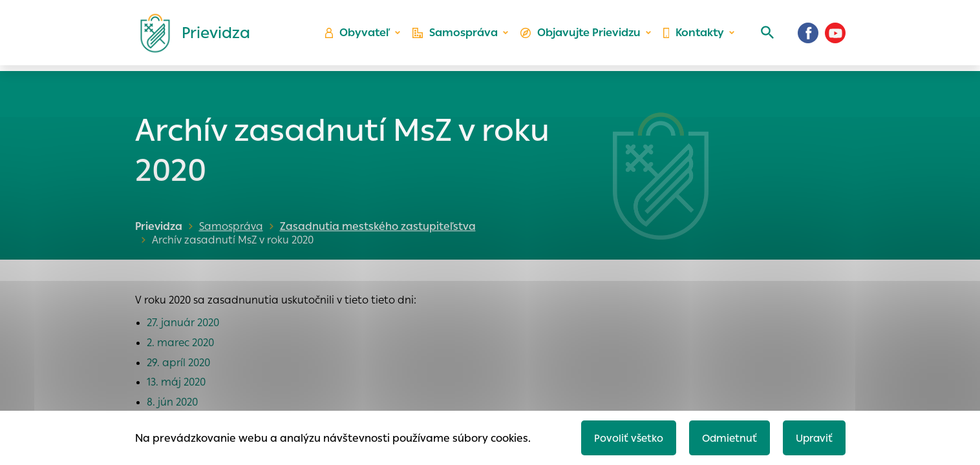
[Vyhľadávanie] (765, 36)
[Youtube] (835, 36)
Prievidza (159, 226)
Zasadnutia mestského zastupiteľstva (375, 226)
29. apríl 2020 (178, 363)
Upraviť (813, 437)
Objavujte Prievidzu (581, 36)
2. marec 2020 (180, 343)
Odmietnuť (726, 437)
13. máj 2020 (176, 382)
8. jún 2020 (172, 402)
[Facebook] (808, 36)
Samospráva (458, 36)
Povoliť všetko (623, 437)
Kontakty (693, 36)
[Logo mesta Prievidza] (190, 36)
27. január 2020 (183, 323)
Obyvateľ (361, 36)
